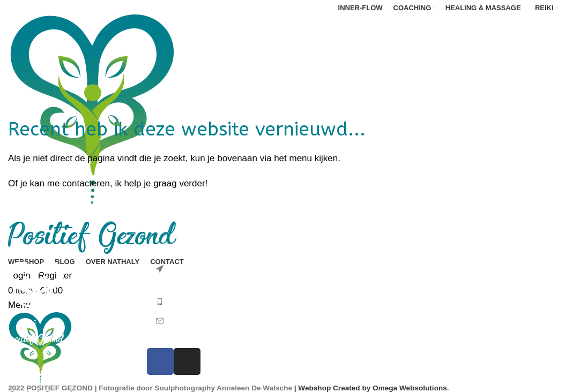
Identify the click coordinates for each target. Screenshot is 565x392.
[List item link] (212, 299)
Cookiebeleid (455, 359)
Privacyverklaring (463, 334)
